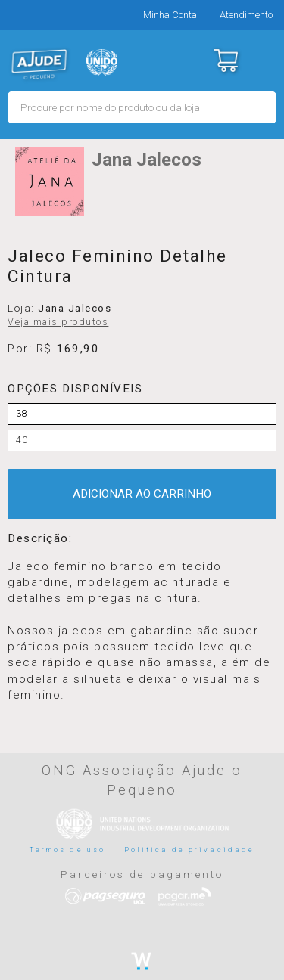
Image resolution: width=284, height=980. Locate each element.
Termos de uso (67, 850)
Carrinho (225, 60)
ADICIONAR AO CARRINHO (142, 494)
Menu (263, 60)
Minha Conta (170, 15)
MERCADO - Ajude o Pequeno (39, 64)
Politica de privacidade (189, 850)
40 (22, 440)
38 (22, 414)
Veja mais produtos (58, 322)
